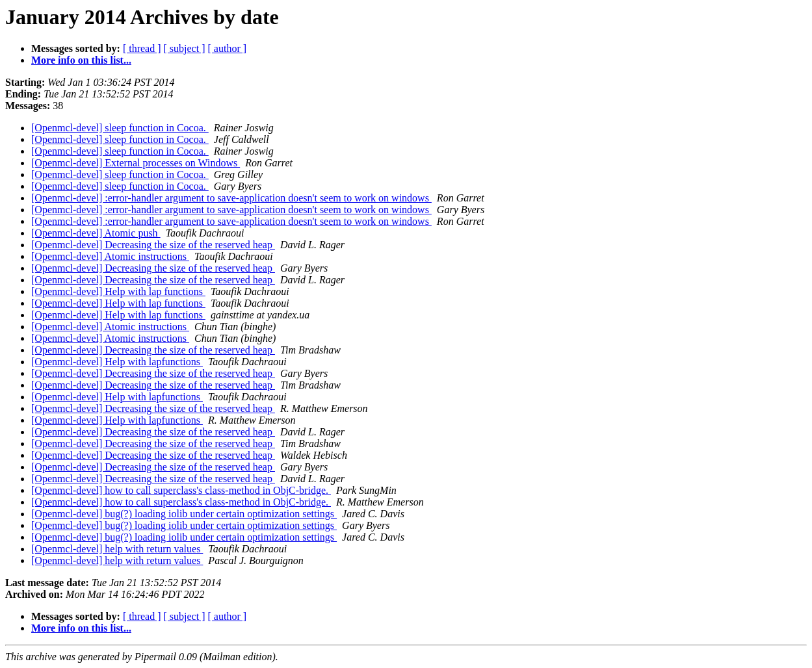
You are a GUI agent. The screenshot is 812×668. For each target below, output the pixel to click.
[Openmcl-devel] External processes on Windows (136, 163)
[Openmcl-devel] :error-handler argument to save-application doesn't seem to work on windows (231, 198)
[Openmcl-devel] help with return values (117, 549)
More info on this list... (81, 60)
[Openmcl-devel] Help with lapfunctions (117, 362)
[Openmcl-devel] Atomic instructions (110, 256)
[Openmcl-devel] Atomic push (96, 233)
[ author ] (228, 48)
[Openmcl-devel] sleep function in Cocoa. (120, 128)
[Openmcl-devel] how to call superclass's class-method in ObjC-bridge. (181, 490)
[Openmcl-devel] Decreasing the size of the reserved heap (153, 245)
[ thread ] (142, 48)
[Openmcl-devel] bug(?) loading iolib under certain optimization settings (184, 514)
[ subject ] (185, 48)
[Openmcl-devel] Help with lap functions (118, 291)
